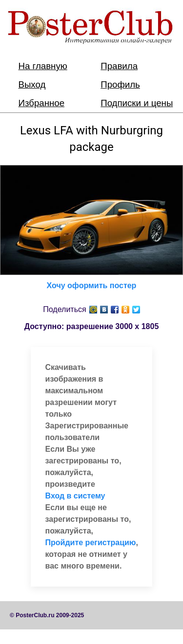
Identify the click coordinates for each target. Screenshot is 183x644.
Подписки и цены (137, 103)
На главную (43, 66)
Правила (119, 66)
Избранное (42, 103)
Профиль (120, 84)
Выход (32, 84)
